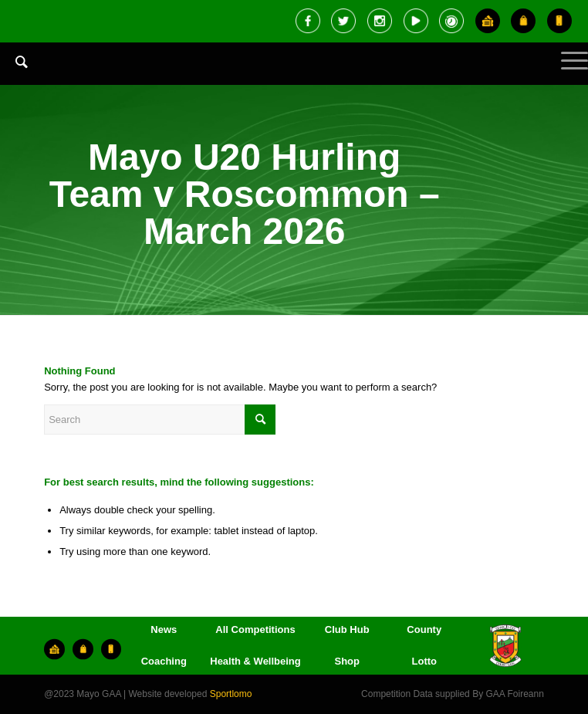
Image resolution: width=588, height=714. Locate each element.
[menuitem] (14, 73)
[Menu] (567, 73)
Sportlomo (231, 694)
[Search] (14, 62)
